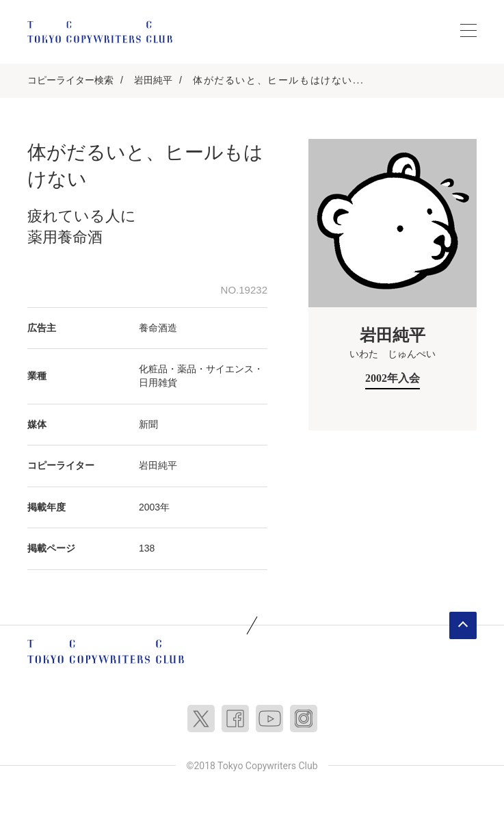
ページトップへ (463, 625)
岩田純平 (153, 80)
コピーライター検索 (70, 80)
